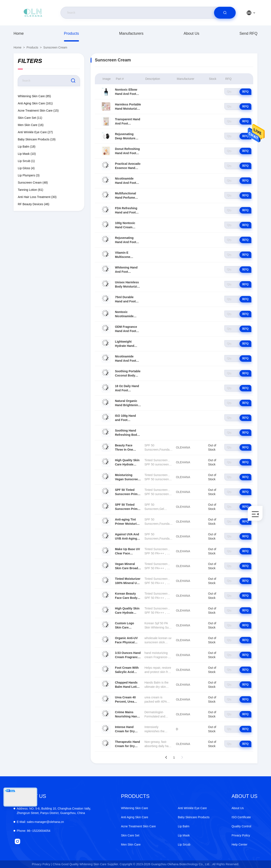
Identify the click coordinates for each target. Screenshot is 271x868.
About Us (191, 33)
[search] (225, 13)
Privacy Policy (241, 835)
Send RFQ (248, 33)
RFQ (245, 92)
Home (19, 33)
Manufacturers (131, 33)
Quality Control (241, 826)
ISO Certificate (241, 817)
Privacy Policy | (42, 864)
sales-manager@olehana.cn (40, 822)
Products (71, 33)
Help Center (240, 844)
